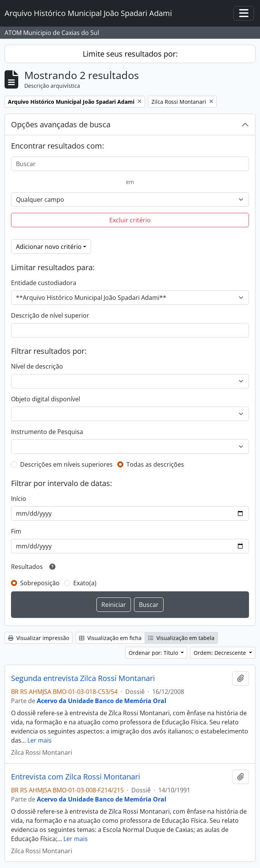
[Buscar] (130, 164)
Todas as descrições (155, 464)
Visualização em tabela (181, 638)
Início (19, 499)
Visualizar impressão (39, 638)
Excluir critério (130, 220)
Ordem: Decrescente (221, 653)
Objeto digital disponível (46, 399)
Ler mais (39, 740)
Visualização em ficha (110, 638)
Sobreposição (40, 583)
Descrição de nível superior (50, 315)
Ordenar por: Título (154, 653)
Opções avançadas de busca (61, 124)
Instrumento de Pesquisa (47, 432)
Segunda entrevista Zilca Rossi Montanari (83, 678)
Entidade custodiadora (44, 283)
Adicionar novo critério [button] (49, 247)
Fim (16, 531)
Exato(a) (85, 583)
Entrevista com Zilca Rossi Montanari (76, 777)
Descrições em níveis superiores (66, 464)
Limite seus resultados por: (130, 54)
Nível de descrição (37, 366)
